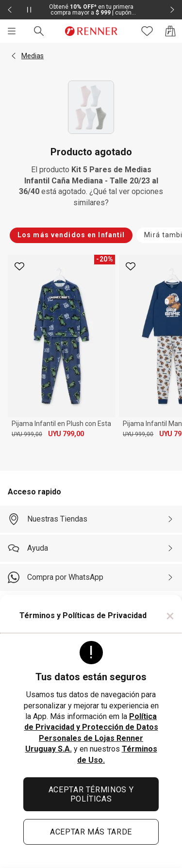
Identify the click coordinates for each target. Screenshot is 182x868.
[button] (14, 56)
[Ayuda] (91, 548)
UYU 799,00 (66, 434)
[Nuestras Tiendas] (91, 519)
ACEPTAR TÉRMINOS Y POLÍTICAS (91, 794)
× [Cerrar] (170, 616)
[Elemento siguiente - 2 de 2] (172, 10)
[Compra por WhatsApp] (91, 577)
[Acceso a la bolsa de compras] (170, 31)
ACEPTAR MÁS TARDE (91, 832)
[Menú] (12, 31)
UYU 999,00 (27, 434)
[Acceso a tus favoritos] (147, 31)
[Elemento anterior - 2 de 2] (10, 10)
